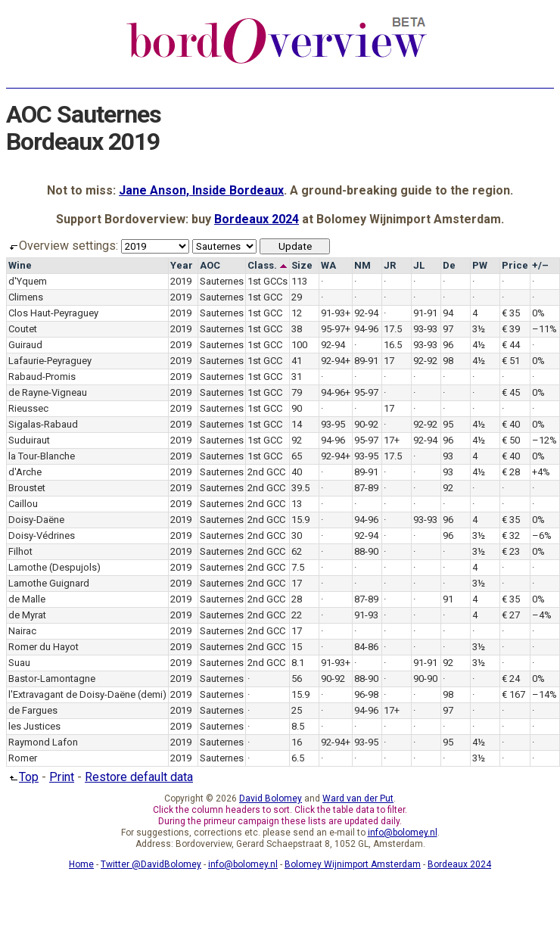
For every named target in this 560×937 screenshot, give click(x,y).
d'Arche (25, 472)
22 (297, 615)
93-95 (333, 424)
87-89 (366, 488)
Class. (268, 265)
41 (297, 361)
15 (297, 647)
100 (299, 345)
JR (390, 265)
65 (297, 456)
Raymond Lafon (43, 742)
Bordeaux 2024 (257, 219)
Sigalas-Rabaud (43, 424)
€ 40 (511, 424)
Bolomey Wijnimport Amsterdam (353, 864)
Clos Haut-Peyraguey (53, 313)
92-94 (366, 313)
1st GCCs (268, 281)
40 (297, 472)
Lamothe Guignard (49, 583)
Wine (20, 265)
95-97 (366, 392)
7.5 (298, 567)
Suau (19, 663)
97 (448, 329)
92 (297, 440)
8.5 (298, 726)
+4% (541, 472)
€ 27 (511, 615)
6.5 (298, 758)
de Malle (27, 599)
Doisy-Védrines (42, 535)
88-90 (366, 551)
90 (297, 408)
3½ (479, 329)
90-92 (366, 424)
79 (297, 392)
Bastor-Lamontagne (52, 679)
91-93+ (336, 313)
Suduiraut (29, 440)
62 (297, 551)
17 (389, 361)
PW (480, 265)
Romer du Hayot (44, 647)
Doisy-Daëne (36, 520)
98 (448, 361)
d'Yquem (28, 281)
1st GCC (265, 297)
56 (297, 679)
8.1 (298, 663)
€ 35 (511, 313)
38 (297, 329)
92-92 (425, 361)
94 (448, 313)
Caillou (23, 504)
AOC (210, 265)
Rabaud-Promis (42, 377)
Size (302, 265)
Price (515, 265)
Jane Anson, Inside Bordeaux (201, 190)
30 (297, 535)
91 (448, 599)
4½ (479, 345)
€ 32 (511, 535)
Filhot (20, 551)
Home (81, 864)
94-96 (366, 329)
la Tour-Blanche (42, 456)
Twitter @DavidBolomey (151, 864)
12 (297, 313)
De (449, 265)
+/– (540, 265)
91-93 (366, 615)
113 (299, 281)
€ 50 (511, 440)
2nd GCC (266, 472)
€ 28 (511, 472)
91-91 (425, 313)
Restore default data (139, 777)
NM (362, 265)
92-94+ (336, 361)
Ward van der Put (358, 798)
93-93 (425, 329)
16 (297, 742)
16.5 (393, 345)
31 (297, 377)
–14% (544, 694)
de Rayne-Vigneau (48, 392)
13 (297, 504)
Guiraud (25, 345)
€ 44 (511, 345)
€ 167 (513, 694)
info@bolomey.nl (403, 833)
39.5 (300, 488)
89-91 (366, 361)
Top (22, 777)
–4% (542, 615)
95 (448, 424)
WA (328, 265)
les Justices (34, 726)
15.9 (300, 520)
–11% (544, 329)
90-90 (425, 679)
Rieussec (28, 408)
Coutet (23, 329)
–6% (542, 535)
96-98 (366, 694)
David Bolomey (271, 798)
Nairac (22, 631)
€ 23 (511, 551)
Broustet (27, 488)
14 (297, 424)
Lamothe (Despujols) (54, 567)
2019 (181, 281)
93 (448, 456)
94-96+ (336, 392)
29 (297, 297)
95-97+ (336, 329)
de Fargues (33, 710)
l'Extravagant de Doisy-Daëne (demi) (87, 694)
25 (297, 710)
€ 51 (511, 361)
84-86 (366, 647)
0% (538, 313)
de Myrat (27, 615)
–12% (544, 440)
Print (62, 777)
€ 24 (511, 679)
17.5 (393, 329)
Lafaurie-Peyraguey (50, 361)
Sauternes (222, 281)
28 (297, 599)
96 (448, 345)
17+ (392, 440)
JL (419, 265)
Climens (26, 297)
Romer (23, 758)
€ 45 (511, 392)
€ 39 (511, 329)
